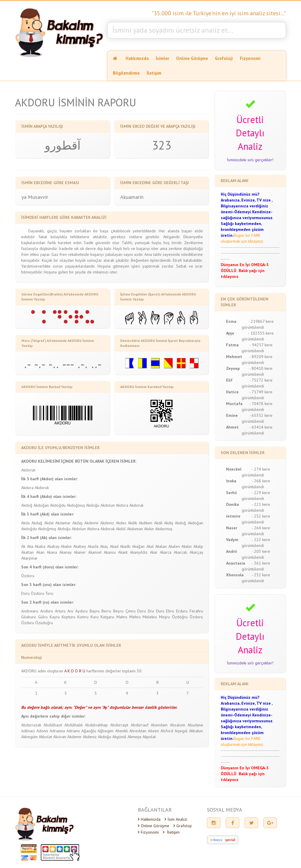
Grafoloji (224, 58)
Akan (40, 552)
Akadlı (125, 546)
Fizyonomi (250, 58)
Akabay (53, 546)
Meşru (164, 617)
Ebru (170, 611)
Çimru (131, 611)
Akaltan (27, 552)
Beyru (118, 611)
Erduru (182, 611)
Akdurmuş (164, 529)
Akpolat (149, 737)
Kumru (83, 617)
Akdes (121, 523)
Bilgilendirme (126, 73)
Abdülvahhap (96, 725)
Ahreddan (138, 731)
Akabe (66, 546)
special (230, 840)
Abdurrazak (31, 725)
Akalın (187, 546)
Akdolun (108, 505)
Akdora (27, 488)
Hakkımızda (137, 58)
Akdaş (77, 523)
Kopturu (68, 617)
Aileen (153, 731)
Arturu (60, 611)
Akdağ (37, 523)
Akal (150, 546)
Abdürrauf (140, 725)
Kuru (95, 617)
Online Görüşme (192, 58)
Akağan (138, 546)
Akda (25, 523)
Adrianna (57, 731)
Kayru (55, 617)
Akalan (161, 546)
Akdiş (169, 523)
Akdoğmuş (76, 505)
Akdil (158, 523)
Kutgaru (107, 617)
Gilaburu (29, 617)
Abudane (195, 725)
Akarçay (196, 552)
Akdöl (121, 529)
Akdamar (63, 523)
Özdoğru (180, 617)
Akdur (149, 529)
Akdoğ (27, 505)
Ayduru (81, 611)
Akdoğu (93, 505)
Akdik (132, 523)
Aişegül (181, 731)
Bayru (95, 611)
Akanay (65, 552)
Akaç (104, 546)
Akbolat (45, 737)
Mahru (122, 617)
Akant (123, 552)
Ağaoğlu (89, 731)
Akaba (40, 546)
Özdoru (28, 576)
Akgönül (119, 737)
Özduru (28, 623)
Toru (49, 593)
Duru (160, 611)
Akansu (110, 552)
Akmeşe (134, 737)
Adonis (42, 731)
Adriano (73, 731)
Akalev (174, 546)
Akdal (49, 523)
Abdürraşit (119, 725)
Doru (25, 593)
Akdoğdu (58, 505)
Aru (70, 611)
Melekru (150, 617)
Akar (154, 552)
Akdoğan (41, 505)
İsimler (162, 58)
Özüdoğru (44, 623)
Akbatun (196, 731)
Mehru (135, 617)
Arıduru (47, 611)
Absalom (178, 725)
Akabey (80, 546)
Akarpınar (29, 558)
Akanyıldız (139, 552)
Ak (23, 546)
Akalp (198, 546)
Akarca (166, 552)
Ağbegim (106, 731)
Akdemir (92, 523)
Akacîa (93, 546)
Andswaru (30, 611)
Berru (106, 611)
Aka (30, 546)
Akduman (135, 529)
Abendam (159, 725)
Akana (52, 552)
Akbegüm (29, 737)
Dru (151, 611)
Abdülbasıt (53, 725)
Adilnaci (28, 731)
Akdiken (146, 523)
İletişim (154, 73)
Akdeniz (107, 523)
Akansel (95, 552)
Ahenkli (122, 731)
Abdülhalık (73, 725)
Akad (114, 546)
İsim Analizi (176, 819)
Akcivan (60, 737)
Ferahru (196, 611)
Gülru (43, 617)
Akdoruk (28, 470)
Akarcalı (180, 552)
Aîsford (167, 731)
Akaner (80, 552)
